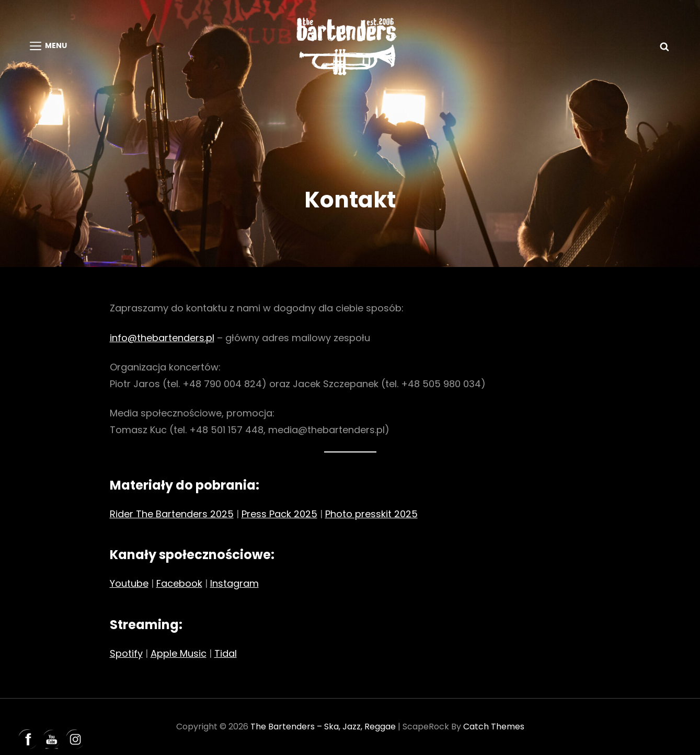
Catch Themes (494, 727)
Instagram (234, 583)
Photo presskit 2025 (371, 514)
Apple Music (179, 653)
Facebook (179, 583)
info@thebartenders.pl (162, 338)
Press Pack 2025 (279, 514)
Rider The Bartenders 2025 (172, 514)
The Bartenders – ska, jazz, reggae (323, 727)
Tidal (226, 653)
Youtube (129, 583)
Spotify (126, 653)
